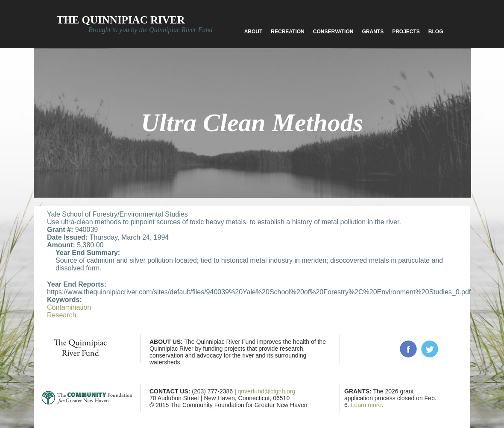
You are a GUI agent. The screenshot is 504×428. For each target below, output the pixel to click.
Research (62, 315)
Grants (373, 32)
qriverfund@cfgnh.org (266, 391)
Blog (436, 32)
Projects (406, 32)
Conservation (333, 32)
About (253, 32)
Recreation (287, 32)
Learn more (366, 405)
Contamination (69, 307)
